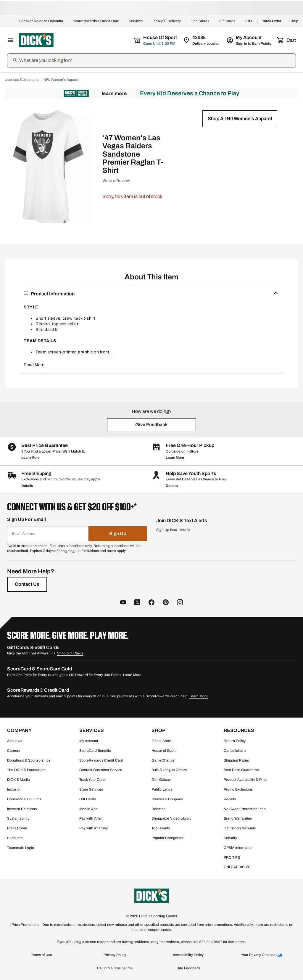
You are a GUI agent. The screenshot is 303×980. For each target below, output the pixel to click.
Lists (249, 21)
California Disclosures (115, 968)
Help (294, 21)
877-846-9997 (211, 942)
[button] (240, 119)
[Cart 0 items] (287, 40)
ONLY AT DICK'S (237, 867)
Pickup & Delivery (167, 21)
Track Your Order (93, 780)
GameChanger (164, 760)
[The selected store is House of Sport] (156, 40)
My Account (89, 741)
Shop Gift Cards (70, 653)
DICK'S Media (18, 780)
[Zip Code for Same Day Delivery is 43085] (202, 40)
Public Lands (162, 789)
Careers (14, 751)
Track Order (272, 21)
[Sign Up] (118, 534)
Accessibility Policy (188, 955)
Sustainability (18, 818)
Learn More (114, 93)
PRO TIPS (232, 857)
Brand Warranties (238, 818)
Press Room (17, 828)
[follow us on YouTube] (123, 603)
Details (27, 486)
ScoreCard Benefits (95, 751)
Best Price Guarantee (241, 770)
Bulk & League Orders (169, 770)
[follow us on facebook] (151, 603)
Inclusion (14, 789)
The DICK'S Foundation (26, 770)
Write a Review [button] (116, 181)
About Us (15, 741)
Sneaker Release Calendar (41, 21)
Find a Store (161, 741)
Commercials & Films (24, 799)
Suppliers (15, 838)
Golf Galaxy (161, 780)
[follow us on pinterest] (166, 603)
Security (230, 838)
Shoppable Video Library (171, 818)
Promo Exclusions (238, 789)
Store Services (91, 789)
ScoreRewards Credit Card (101, 760)
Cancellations (235, 751)
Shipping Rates (236, 760)
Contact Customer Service (101, 770)
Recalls (230, 799)
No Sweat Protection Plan (245, 809)
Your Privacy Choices (258, 955)
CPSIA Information (239, 848)
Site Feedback (188, 968)
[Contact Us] (27, 584)
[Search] (157, 60)
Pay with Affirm (91, 818)
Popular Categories (167, 838)
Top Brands (161, 828)
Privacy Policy (115, 955)
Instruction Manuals (240, 828)
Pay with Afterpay (94, 828)
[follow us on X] (137, 603)
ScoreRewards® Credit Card (96, 21)
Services (136, 21)
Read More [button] (34, 365)
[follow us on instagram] (180, 603)
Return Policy (235, 741)
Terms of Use (42, 955)
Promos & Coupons (167, 799)
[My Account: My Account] (249, 40)
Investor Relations (22, 809)
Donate (172, 486)
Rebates (158, 809)
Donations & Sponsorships (29, 760)
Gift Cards (227, 21)
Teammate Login (21, 848)
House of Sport (164, 751)
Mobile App (88, 809)
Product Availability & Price (246, 780)
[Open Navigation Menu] (11, 40)
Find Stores (200, 21)
